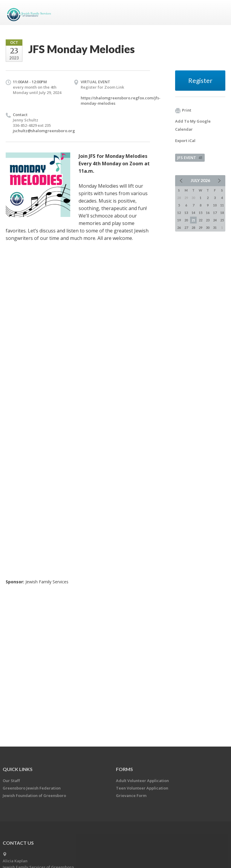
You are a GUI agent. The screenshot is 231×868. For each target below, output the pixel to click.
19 (179, 220)
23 (208, 220)
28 (193, 228)
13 (186, 213)
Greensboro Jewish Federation (32, 788)
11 (222, 205)
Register (200, 80)
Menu (218, 13)
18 (222, 213)
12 (179, 213)
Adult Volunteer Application (142, 781)
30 (208, 228)
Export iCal (185, 141)
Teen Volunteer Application (142, 788)
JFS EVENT (190, 158)
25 (222, 220)
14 (193, 213)
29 (201, 228)
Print (183, 110)
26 (179, 228)
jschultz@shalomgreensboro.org (44, 131)
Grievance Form (131, 795)
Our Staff (11, 781)
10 (215, 205)
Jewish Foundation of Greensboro (34, 795)
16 (208, 213)
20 (186, 220)
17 (215, 213)
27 (186, 228)
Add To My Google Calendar (193, 125)
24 (215, 220)
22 (201, 220)
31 (215, 228)
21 (193, 220)
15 (201, 213)
